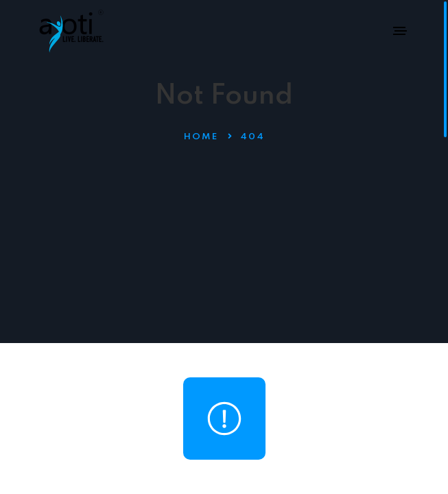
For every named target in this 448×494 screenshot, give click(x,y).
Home (201, 137)
